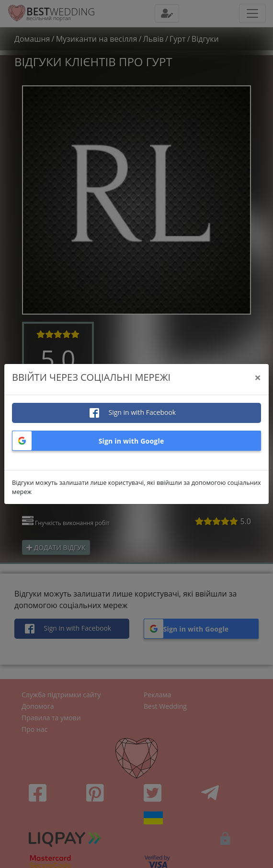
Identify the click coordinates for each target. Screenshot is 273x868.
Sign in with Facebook (141, 412)
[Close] (258, 377)
